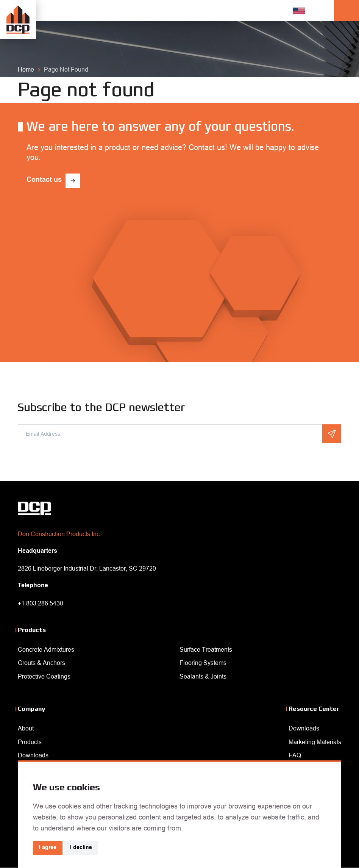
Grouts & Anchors (41, 663)
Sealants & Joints (203, 676)
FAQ (295, 755)
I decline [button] (81, 848)
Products (30, 742)
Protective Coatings (44, 676)
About (26, 728)
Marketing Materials (315, 742)
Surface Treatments (206, 649)
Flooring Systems (203, 663)
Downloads (33, 755)
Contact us (44, 180)
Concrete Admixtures (46, 649)
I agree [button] (48, 848)
